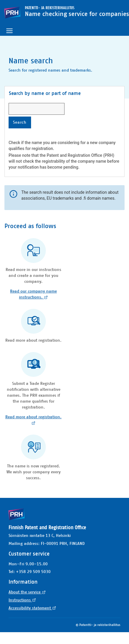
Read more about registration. (33, 420)
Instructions (22, 600)
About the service (27, 592)
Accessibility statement (32, 608)
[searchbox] (37, 109)
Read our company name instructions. (33, 294)
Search (22, 122)
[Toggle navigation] (9, 31)
